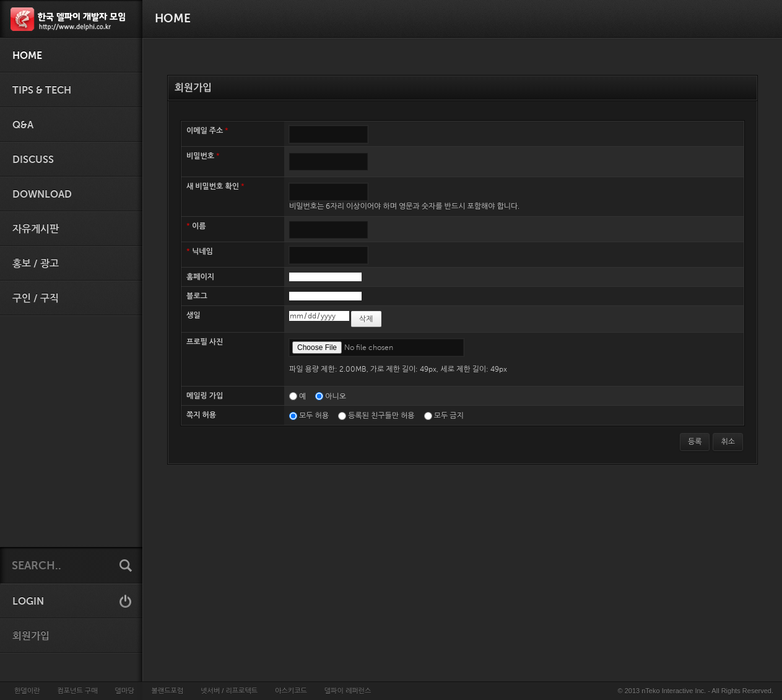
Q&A (23, 125)
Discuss (33, 160)
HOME (27, 56)
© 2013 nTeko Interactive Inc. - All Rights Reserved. (696, 691)
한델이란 (27, 691)
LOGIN (28, 602)
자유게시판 (36, 229)
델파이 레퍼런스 (348, 691)
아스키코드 (291, 691)
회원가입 (31, 636)
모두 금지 (449, 416)
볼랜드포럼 (168, 691)
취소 (728, 442)
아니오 (336, 396)
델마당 (124, 691)
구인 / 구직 (36, 299)
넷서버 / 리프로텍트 (229, 691)
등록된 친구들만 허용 (381, 416)
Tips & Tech (42, 90)
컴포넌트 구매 (77, 691)
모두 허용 (314, 416)
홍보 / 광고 (36, 264)
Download (42, 195)
